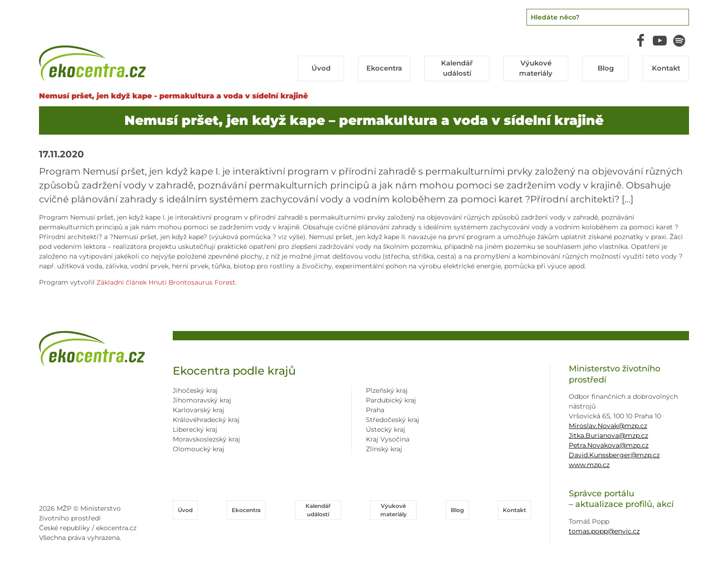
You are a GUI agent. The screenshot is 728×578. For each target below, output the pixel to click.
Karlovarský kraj (198, 409)
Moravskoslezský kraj (206, 438)
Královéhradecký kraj (206, 418)
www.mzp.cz (589, 463)
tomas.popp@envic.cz (604, 529)
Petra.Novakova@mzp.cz (609, 443)
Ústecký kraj (386, 428)
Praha (375, 409)
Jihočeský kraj (195, 389)
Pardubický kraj (391, 399)
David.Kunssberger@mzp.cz (614, 453)
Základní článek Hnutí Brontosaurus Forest (166, 281)
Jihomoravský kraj (202, 399)
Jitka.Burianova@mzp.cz (608, 434)
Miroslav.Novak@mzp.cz (608, 424)
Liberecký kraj (195, 428)
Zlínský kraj (384, 448)
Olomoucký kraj (198, 448)
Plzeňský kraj (387, 389)
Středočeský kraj (393, 418)
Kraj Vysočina (388, 438)
